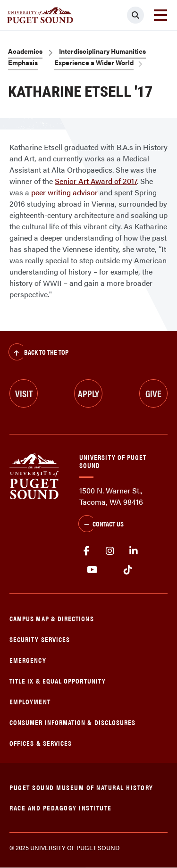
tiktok (128, 570)
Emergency (28, 660)
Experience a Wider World (94, 62)
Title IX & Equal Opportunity (58, 680)
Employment (30, 701)
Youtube (92, 570)
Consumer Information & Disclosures (72, 722)
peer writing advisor (64, 192)
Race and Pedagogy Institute (61, 807)
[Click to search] (135, 15)
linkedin (134, 551)
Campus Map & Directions (52, 618)
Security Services (40, 639)
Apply (88, 393)
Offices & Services (41, 743)
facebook (86, 551)
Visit (24, 393)
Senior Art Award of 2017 (96, 181)
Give (153, 393)
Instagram (110, 551)
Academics (25, 51)
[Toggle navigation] (160, 15)
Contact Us (101, 525)
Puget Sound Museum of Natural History (81, 787)
